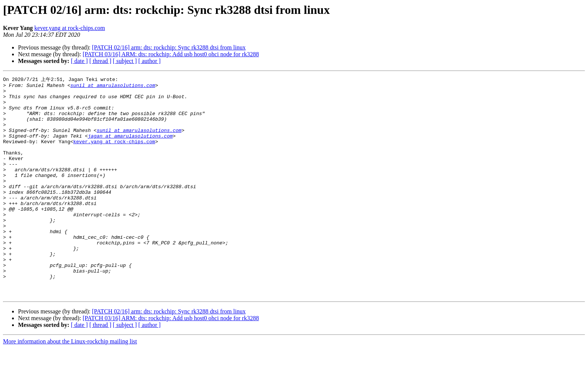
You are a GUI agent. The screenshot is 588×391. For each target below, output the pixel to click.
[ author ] (150, 61)
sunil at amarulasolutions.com (112, 87)
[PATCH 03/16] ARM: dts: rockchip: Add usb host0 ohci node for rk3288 (171, 54)
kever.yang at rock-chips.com (70, 28)
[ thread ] (100, 61)
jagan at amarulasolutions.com (130, 147)
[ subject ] (125, 61)
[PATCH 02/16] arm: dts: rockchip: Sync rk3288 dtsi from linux (169, 47)
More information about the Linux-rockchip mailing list (70, 384)
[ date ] (79, 61)
